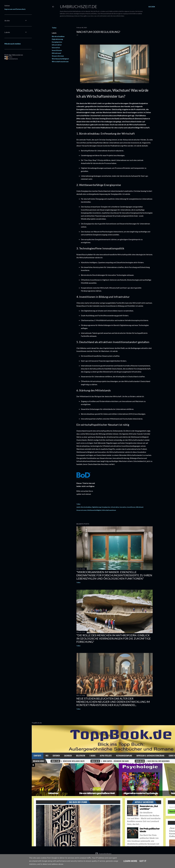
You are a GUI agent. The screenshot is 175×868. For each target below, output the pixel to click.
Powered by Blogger (103, 854)
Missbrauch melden (12, 44)
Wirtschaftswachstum (60, 62)
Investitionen (57, 50)
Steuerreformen (58, 56)
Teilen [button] (54, 28)
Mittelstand (56, 53)
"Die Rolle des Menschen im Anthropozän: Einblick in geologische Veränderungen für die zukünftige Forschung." (114, 638)
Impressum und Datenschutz (14, 9)
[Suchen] (152, 7)
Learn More (130, 861)
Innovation (56, 48)
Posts (8, 57)
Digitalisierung (57, 39)
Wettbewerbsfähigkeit (60, 59)
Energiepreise (57, 42)
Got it (143, 861)
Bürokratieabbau (58, 36)
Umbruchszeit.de (79, 6)
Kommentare (11, 59)
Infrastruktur (57, 45)
